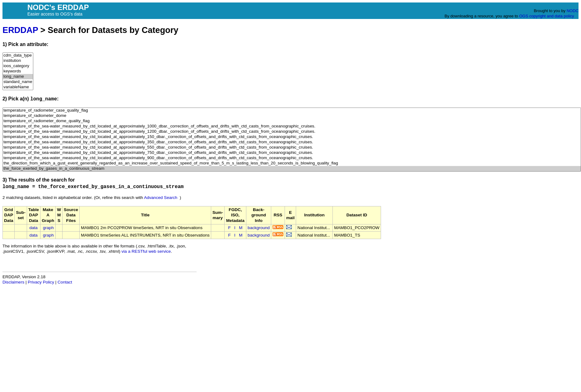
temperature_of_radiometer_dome (292, 116)
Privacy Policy (41, 282)
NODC (573, 11)
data (33, 228)
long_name (18, 77)
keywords (18, 71)
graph (48, 228)
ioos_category (18, 66)
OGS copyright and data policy (546, 16)
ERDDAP (20, 30)
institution (18, 61)
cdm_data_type (18, 55)
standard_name (18, 82)
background (259, 228)
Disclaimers (13, 282)
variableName (18, 87)
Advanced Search (161, 198)
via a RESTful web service (146, 251)
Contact (65, 282)
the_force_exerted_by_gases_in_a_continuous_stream (292, 169)
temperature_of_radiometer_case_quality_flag (292, 111)
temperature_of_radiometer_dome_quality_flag (292, 121)
